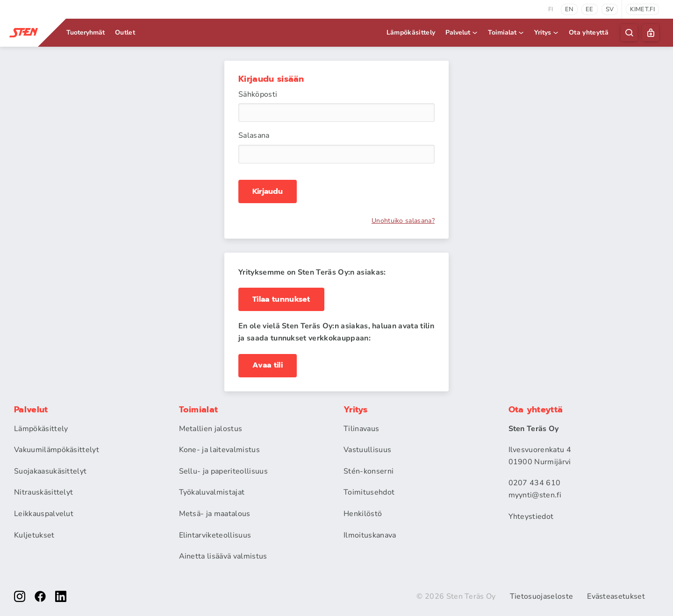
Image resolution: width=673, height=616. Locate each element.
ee (590, 9)
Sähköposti (258, 94)
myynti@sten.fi (535, 495)
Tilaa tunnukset (281, 299)
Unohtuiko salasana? (403, 221)
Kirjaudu (268, 191)
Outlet (125, 32)
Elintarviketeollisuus (215, 535)
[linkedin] (61, 596)
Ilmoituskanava (370, 535)
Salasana (254, 135)
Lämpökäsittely (411, 32)
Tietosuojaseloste (541, 596)
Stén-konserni (369, 471)
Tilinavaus (361, 429)
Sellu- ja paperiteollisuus (223, 471)
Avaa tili (268, 365)
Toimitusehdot (369, 492)
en (569, 9)
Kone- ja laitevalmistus (219, 450)
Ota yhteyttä (589, 32)
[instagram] (20, 596)
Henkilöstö (363, 514)
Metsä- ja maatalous (215, 514)
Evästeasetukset (616, 596)
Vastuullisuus (367, 450)
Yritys (547, 32)
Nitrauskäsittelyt (43, 492)
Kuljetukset (34, 535)
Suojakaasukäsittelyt (50, 471)
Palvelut (462, 32)
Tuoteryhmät (86, 32)
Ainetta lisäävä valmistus (223, 556)
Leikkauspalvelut (44, 514)
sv (610, 9)
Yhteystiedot (531, 517)
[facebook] (40, 596)
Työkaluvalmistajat (212, 492)
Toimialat (506, 32)
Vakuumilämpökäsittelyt (57, 450)
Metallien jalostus (211, 429)
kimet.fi (642, 9)
